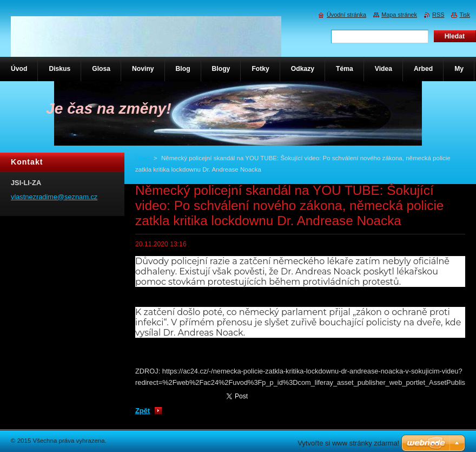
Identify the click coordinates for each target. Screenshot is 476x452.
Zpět (143, 411)
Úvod (143, 158)
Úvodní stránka (346, 15)
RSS (438, 15)
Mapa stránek (399, 15)
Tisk (465, 15)
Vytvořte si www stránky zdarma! (348, 443)
